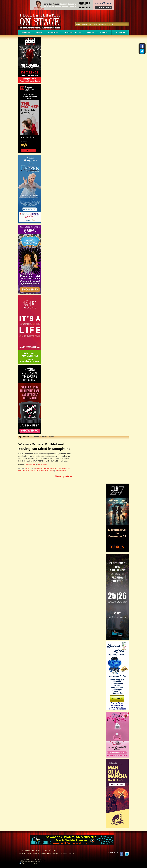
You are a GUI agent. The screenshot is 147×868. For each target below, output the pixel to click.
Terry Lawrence (30, 471)
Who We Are (87, 24)
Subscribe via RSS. (37, 862)
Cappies (104, 32)
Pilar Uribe (22, 471)
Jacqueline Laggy (49, 469)
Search (111, 24)
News (39, 32)
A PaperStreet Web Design (29, 864)
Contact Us (102, 24)
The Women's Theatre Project (45, 471)
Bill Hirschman (42, 465)
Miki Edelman (66, 469)
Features (53, 32)
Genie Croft (39, 469)
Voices (90, 32)
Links (95, 24)
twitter (127, 854)
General (27, 469)
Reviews (26, 32)
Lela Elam (58, 469)
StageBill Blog (73, 32)
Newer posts (64, 476)
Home (78, 24)
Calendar (120, 32)
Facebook (122, 854)
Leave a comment (60, 471)
